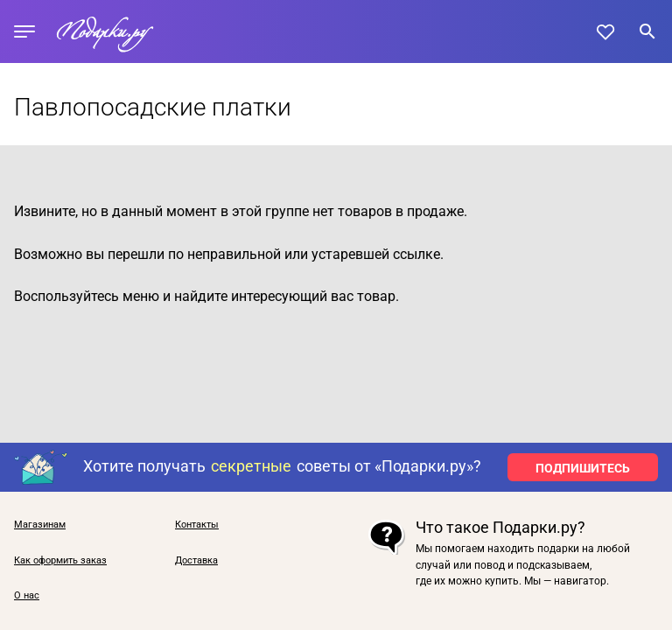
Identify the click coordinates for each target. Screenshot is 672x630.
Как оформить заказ (60, 561)
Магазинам (40, 525)
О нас (27, 596)
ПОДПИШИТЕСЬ (583, 468)
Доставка (196, 561)
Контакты (197, 525)
